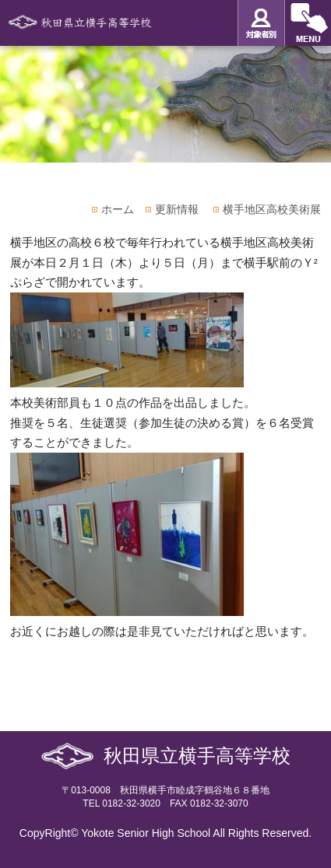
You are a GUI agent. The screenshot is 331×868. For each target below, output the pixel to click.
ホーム (118, 209)
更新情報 (177, 209)
